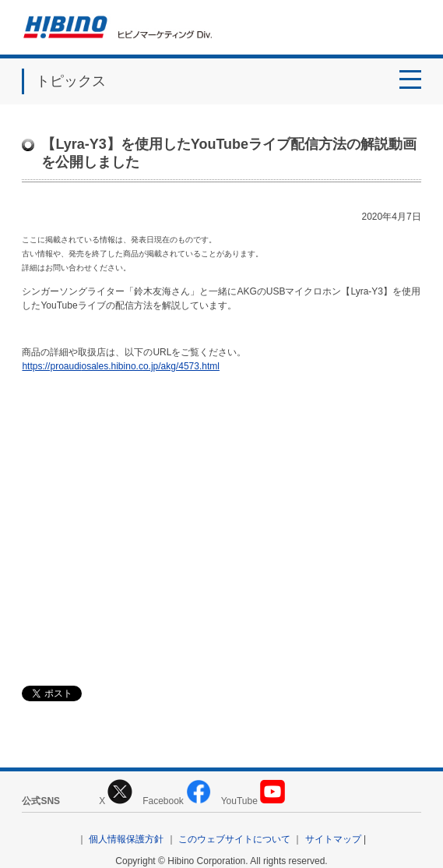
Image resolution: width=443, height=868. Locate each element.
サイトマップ (333, 839)
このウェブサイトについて (234, 839)
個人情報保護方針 (126, 839)
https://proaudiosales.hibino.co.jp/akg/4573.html (121, 366)
